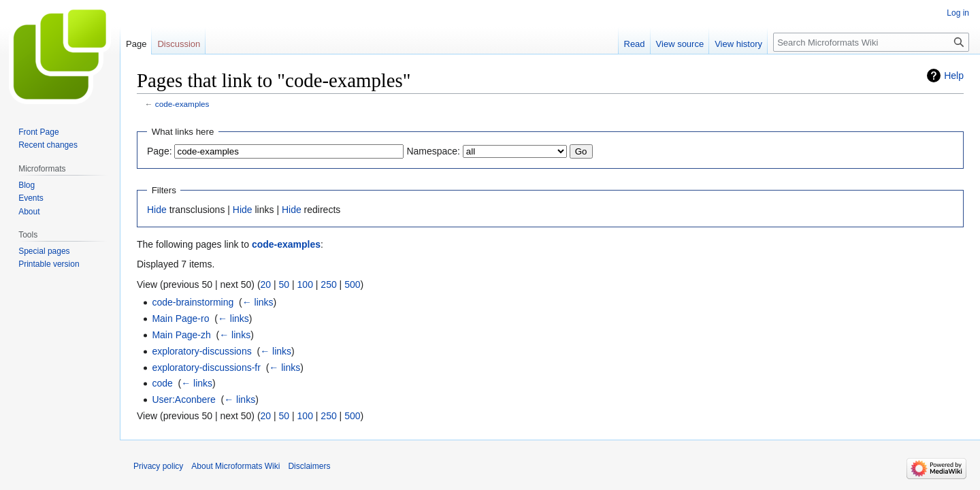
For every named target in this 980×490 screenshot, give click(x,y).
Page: (160, 151)
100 (305, 284)
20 (266, 284)
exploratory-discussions (201, 351)
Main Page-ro (180, 318)
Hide (157, 210)
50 (284, 284)
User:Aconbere (183, 399)
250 (328, 284)
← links (258, 302)
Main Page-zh (181, 335)
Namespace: (433, 151)
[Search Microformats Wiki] (871, 42)
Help (954, 76)
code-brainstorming (193, 302)
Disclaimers (309, 466)
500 (352, 284)
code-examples (182, 104)
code (162, 383)
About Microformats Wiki (235, 466)
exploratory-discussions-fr (206, 367)
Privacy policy (158, 466)
